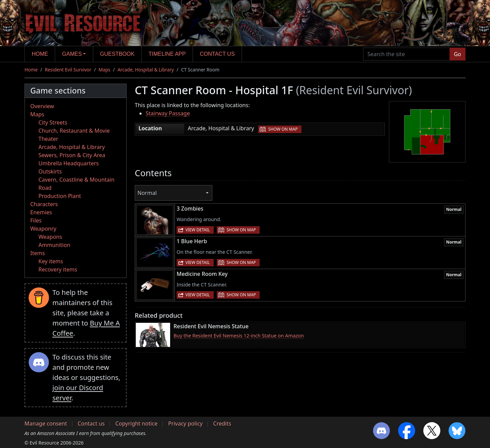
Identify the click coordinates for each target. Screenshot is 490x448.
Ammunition (54, 245)
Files (36, 220)
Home (40, 54)
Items (38, 253)
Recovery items (58, 269)
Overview (42, 106)
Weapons (50, 237)
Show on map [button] (283, 129)
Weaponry (43, 229)
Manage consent (46, 424)
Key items (51, 261)
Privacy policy (185, 424)
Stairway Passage (168, 113)
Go (458, 54)
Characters (44, 204)
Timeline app (167, 54)
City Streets (53, 122)
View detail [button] (198, 230)
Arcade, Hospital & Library (146, 70)
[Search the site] (406, 54)
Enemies (41, 212)
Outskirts (50, 171)
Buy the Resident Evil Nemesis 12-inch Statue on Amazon (239, 336)
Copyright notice (136, 424)
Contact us (217, 54)
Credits (222, 424)
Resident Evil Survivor (68, 70)
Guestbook (117, 54)
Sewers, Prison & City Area (72, 155)
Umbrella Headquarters (69, 163)
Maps (104, 70)
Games (72, 54)
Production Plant (60, 196)
